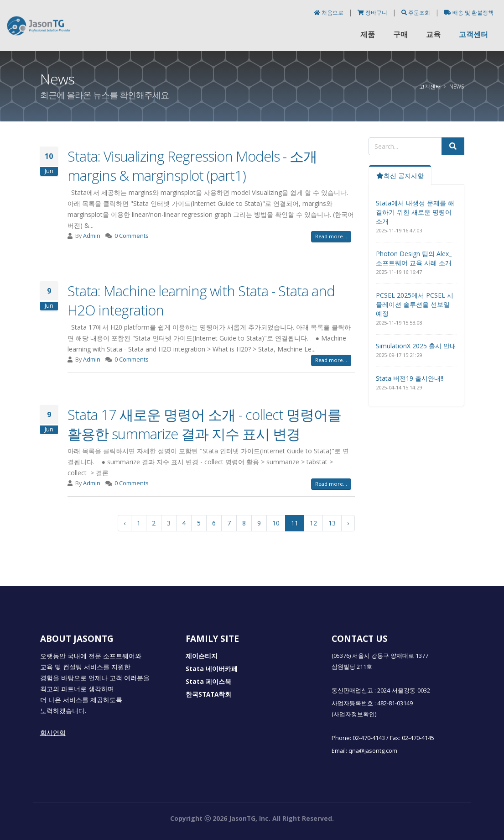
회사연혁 (53, 733)
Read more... (331, 236)
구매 (400, 34)
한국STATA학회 (208, 694)
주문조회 (416, 13)
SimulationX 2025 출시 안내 (416, 346)
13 (332, 523)
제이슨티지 (202, 656)
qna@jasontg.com (373, 751)
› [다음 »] (348, 523)
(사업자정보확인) (354, 714)
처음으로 (329, 13)
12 (313, 523)
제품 (368, 34)
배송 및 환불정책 (469, 13)
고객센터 (473, 34)
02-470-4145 (418, 738)
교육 (433, 34)
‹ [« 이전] (125, 523)
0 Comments (132, 236)
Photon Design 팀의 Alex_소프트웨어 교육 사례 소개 (414, 258)
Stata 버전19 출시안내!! (410, 378)
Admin (92, 236)
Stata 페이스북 (208, 682)
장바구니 (373, 13)
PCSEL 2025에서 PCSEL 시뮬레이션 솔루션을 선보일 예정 (415, 304)
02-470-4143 (369, 738)
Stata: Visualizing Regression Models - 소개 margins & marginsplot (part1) (192, 166)
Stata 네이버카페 (212, 669)
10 (276, 523)
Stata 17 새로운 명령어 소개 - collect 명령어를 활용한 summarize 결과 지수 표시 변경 (204, 424)
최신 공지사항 (400, 176)
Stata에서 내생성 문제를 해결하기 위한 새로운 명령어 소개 (415, 212)
